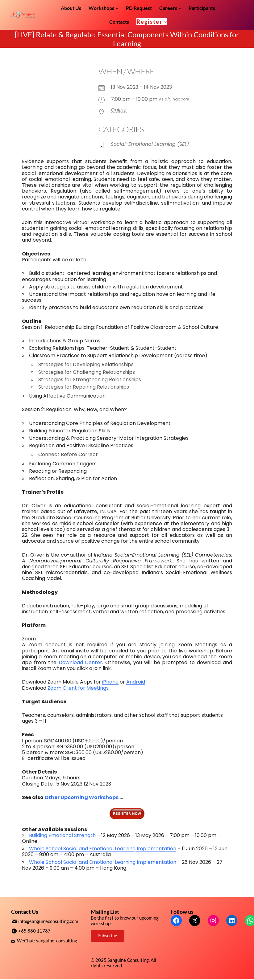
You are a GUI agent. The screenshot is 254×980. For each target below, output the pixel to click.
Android (136, 682)
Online (119, 110)
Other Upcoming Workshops (81, 797)
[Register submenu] (165, 22)
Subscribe (108, 935)
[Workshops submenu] (117, 8)
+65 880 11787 (34, 930)
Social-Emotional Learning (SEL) (150, 144)
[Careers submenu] (180, 8)
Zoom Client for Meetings (78, 688)
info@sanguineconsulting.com (48, 921)
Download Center (81, 662)
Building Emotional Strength (62, 835)
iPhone (110, 682)
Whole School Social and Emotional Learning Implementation (103, 849)
